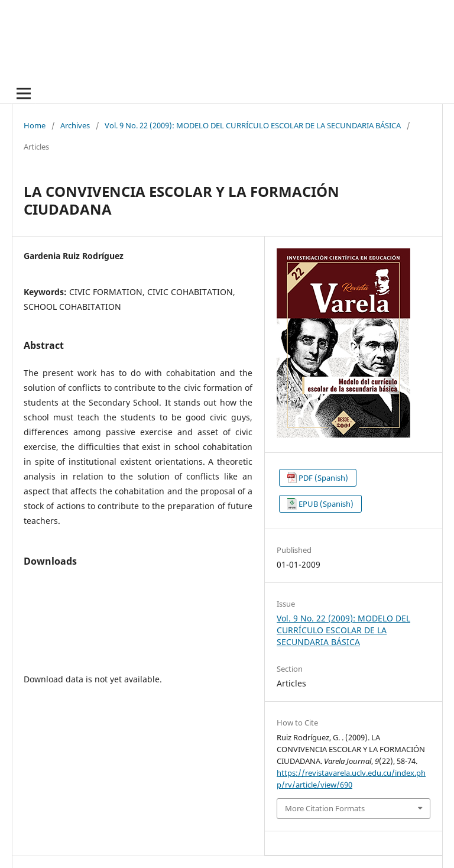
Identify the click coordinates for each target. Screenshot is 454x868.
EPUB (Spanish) (326, 504)
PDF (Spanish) (323, 478)
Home (35, 125)
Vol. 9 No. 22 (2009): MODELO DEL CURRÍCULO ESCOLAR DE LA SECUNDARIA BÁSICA (253, 125)
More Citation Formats (325, 808)
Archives (75, 125)
